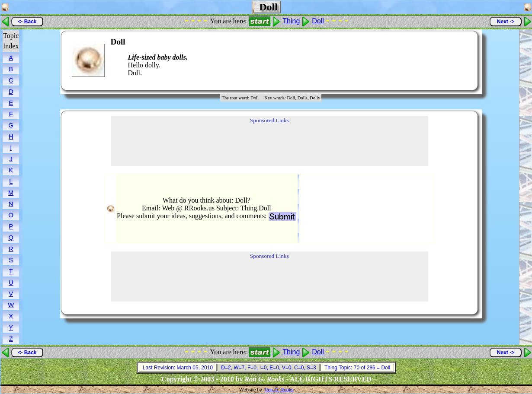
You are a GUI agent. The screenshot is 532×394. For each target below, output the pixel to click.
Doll (318, 21)
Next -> (506, 22)
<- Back (27, 22)
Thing (291, 21)
